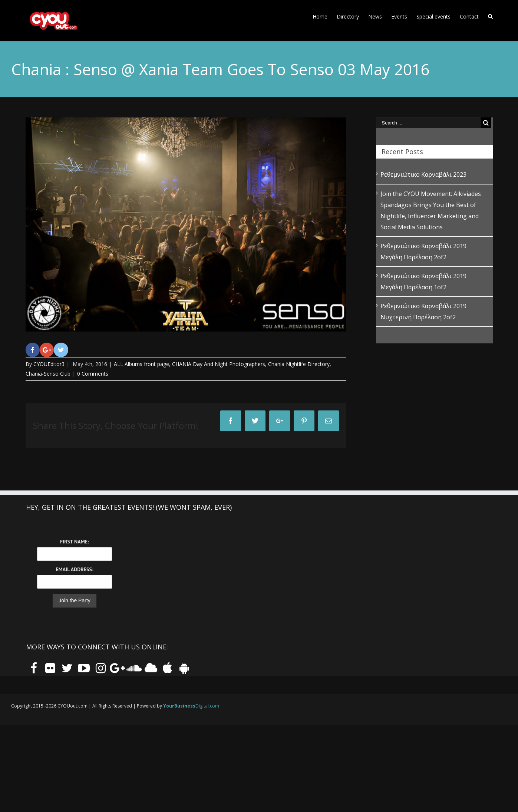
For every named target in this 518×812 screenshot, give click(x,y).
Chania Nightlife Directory (299, 364)
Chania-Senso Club (48, 374)
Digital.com (191, 706)
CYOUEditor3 (49, 364)
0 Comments (93, 374)
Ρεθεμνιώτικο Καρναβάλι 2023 (423, 174)
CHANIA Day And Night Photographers (219, 364)
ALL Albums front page (141, 364)
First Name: (75, 542)
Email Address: (74, 569)
